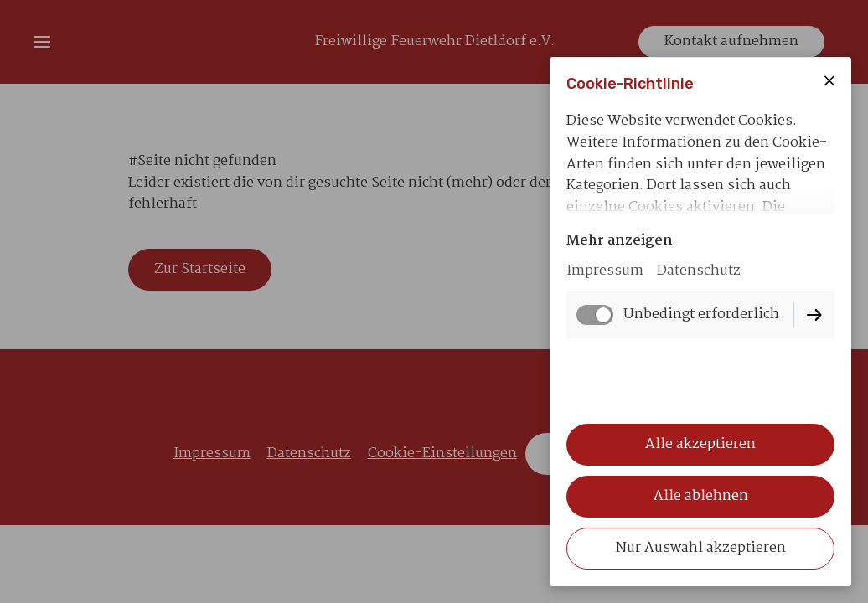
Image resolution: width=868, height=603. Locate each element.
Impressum (605, 271)
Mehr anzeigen (620, 241)
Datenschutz (699, 271)
